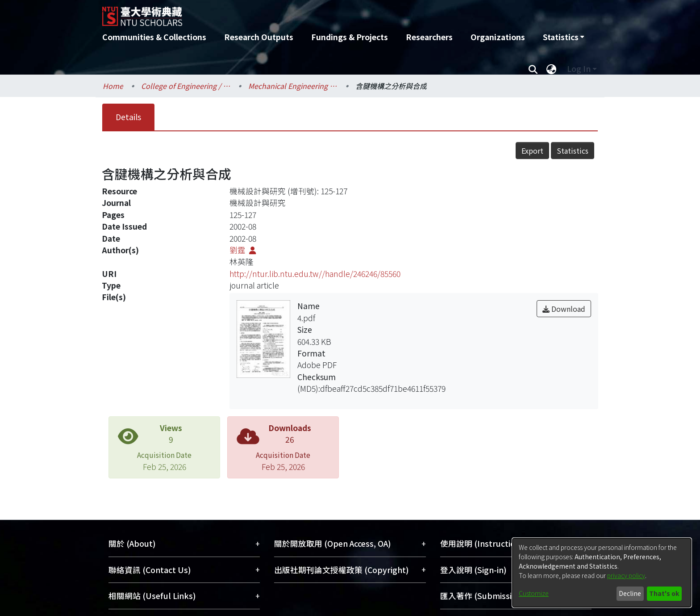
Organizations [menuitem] (498, 37)
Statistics (573, 151)
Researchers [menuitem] (429, 37)
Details (128, 117)
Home (113, 86)
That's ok (664, 593)
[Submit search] (533, 69)
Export (532, 151)
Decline (630, 593)
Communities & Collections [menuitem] (154, 37)
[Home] (302, 13)
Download (564, 309)
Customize (534, 593)
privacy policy (626, 575)
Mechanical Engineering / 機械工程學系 (293, 86)
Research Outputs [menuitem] (259, 37)
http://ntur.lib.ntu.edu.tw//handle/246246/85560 (315, 274)
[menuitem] (563, 37)
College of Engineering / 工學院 (186, 86)
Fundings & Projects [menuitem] (350, 37)
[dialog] (602, 573)
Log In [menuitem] (579, 69)
